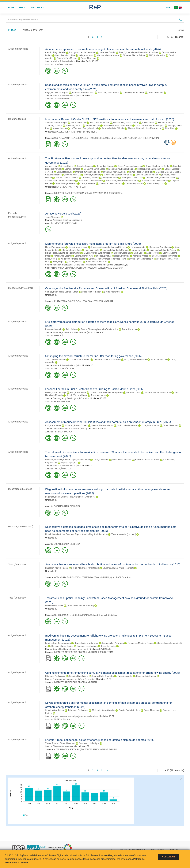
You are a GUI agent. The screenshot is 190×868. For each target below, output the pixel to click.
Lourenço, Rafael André (134, 93)
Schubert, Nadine (122, 253)
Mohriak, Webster (92, 175)
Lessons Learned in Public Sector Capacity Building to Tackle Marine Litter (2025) (94, 389)
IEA (101, 649)
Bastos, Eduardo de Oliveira (115, 250)
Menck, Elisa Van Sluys (56, 392)
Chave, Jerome (60, 128)
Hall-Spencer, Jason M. (97, 262)
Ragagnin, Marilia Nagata (57, 93)
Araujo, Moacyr (75, 262)
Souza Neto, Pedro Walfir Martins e (122, 181)
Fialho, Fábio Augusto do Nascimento (62, 253)
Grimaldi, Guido (139, 250)
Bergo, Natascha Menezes (130, 166)
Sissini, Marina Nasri (78, 247)
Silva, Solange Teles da (66, 183)
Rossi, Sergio (51, 259)
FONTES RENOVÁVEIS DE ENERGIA (101, 749)
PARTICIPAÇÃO (77, 749)
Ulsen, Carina (67, 166)
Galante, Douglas (85, 166)
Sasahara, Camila (107, 52)
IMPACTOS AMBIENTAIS (65, 223)
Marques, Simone (164, 172)
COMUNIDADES (62, 749)
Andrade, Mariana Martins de (107, 360)
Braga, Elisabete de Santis (158, 166)
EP (69, 132)
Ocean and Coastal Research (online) (70, 429)
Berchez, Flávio (119, 259)
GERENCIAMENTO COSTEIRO (68, 615)
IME (73, 132)
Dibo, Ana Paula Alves (55, 676)
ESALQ (86, 132)
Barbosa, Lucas (133, 392)
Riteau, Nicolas (93, 126)
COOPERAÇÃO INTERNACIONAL (69, 138)
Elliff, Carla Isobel (157, 55)
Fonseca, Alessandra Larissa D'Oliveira (109, 247)
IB (92, 132)
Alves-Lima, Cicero (62, 256)
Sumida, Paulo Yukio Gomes (155, 181)
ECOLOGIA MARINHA (103, 301)
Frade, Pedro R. (122, 256)
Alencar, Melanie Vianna (108, 55)
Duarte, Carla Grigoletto (103, 676)
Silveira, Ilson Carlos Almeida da (60, 181)
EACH (89, 61)
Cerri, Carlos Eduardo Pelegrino (150, 126)
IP (74, 187)
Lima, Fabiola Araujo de (141, 172)
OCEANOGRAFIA (115, 193)
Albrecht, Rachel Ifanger (56, 123)
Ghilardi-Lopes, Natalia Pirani (77, 460)
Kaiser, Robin (148, 123)
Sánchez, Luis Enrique (87, 646)
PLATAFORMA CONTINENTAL (68, 301)
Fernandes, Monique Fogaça (141, 643)
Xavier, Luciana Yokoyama (86, 643)
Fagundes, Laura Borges (56, 497)
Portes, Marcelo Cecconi (67, 178)
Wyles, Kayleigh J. (69, 463)
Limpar (181, 30)
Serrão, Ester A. (104, 256)
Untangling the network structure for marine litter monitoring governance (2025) (93, 356)
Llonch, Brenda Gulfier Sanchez (60, 534)
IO (93, 61)
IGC (65, 187)
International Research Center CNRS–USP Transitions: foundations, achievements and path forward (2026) (110, 119)
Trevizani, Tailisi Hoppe (109, 93)
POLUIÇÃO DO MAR (63, 469)
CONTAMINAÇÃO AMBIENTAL (95, 577)
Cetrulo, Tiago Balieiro (55, 52)
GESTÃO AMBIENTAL (64, 64)
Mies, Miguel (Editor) (92, 292)
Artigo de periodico (18, 49)
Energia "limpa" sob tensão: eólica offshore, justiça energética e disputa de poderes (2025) (100, 740)
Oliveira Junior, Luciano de (88, 172)
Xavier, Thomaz (52, 743)
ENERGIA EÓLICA (62, 719)
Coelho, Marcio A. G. (84, 256)
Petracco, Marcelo (54, 329)
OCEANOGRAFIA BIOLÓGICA (67, 506)
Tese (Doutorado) (17, 564)
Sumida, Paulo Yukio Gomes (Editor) (62, 292)
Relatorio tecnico (17, 119)
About (22, 8)
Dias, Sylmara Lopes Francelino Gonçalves (139, 52)
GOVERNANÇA (99, 193)
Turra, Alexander (89, 58)
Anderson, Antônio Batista (73, 259)
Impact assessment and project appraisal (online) (76, 716)
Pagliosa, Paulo (92, 250)
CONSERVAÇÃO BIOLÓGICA (110, 268)
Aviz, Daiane (71, 329)
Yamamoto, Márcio (134, 183)
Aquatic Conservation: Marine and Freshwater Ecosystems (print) (83, 265)
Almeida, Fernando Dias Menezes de (145, 128)
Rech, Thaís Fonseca (122, 460)
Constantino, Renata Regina (122, 169)
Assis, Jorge (153, 253)
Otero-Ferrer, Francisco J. (142, 259)
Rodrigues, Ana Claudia (160, 247)
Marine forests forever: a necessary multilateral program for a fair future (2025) (93, 244)
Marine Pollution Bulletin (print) (67, 96)
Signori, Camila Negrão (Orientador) (91, 534)
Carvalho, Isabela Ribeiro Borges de (106, 392)
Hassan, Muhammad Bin (150, 169)
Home (11, 8)
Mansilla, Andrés (140, 256)
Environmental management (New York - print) (74, 679)
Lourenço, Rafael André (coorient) (118, 568)
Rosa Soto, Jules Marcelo (90, 181)
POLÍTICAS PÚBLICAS (87, 268)
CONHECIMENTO (119, 138)
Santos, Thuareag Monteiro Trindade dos (99, 329)
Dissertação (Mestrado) (21, 489)
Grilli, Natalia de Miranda (136, 360)
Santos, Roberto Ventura (111, 183)
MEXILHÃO (59, 336)
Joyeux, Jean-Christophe (100, 259)
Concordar (168, 857)
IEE (96, 61)
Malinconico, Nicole (54, 606)
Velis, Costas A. (86, 55)
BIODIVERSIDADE (62, 193)
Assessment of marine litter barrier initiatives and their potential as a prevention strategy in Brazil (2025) (108, 422)
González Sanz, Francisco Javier (161, 178)
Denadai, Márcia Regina (62, 646)
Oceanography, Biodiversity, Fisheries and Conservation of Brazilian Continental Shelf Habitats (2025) (106, 288)
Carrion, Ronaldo (72, 169)
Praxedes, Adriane (90, 178)
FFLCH (83, 187)
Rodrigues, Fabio (110, 178)
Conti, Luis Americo (150, 425)
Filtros (12, 30)
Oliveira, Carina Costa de (147, 175)
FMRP (79, 132)
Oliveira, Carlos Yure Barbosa (97, 253)
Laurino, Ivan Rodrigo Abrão (58, 643)
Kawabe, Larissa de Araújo (147, 460)
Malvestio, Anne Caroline (103, 710)
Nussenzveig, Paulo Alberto (126, 123)
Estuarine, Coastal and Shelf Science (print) (73, 332)
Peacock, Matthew (54, 460)
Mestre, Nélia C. (73, 175)
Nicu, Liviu (170, 128)
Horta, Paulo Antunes (55, 247)
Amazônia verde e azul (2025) (63, 214)
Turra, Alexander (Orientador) (82, 497)
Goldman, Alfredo (74, 126)
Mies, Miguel (59, 262)
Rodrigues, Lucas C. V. (132, 178)
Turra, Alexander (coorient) (124, 534)
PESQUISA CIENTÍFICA (138, 138)
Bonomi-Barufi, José (72, 250)
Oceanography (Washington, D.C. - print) (71, 398)
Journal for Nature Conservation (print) (71, 649)
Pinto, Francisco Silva (65, 55)
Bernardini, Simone (105, 166)
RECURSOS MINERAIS (81, 193)
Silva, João (139, 253)
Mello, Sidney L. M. (155, 183)
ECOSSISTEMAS (106, 652)
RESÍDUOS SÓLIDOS (63, 432)
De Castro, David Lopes (95, 169)
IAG (58, 132)
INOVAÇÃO (154, 138)
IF (65, 132)
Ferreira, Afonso (165, 123)
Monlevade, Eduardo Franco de (118, 175)
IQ (77, 187)
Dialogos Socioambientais (65, 746)
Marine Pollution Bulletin (64, 61)
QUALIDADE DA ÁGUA (121, 577)
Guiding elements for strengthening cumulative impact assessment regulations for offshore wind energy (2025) (113, 673)
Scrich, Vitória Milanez (67, 58)
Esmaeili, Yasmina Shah (83, 93)
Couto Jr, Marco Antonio (115, 172)
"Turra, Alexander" (35, 31)
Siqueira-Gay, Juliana (79, 676)
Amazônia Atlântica (62, 220)
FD (96, 132)
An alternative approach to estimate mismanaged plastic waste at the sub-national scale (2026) (103, 49)
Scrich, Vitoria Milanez (77, 395)
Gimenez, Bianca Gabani (134, 55)
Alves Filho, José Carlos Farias (118, 126)
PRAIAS (86, 615)
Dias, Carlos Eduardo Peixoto (163, 250)
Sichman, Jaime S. (54, 126)
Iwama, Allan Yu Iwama (113, 643)
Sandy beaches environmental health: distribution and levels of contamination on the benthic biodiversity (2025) (113, 564)
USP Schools (37, 8)
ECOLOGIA (88, 301)
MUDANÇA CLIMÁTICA (65, 268)
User (167, 8)
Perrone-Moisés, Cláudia (113, 128)
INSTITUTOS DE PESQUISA (97, 138)
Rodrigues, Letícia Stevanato (82, 52)
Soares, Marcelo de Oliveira (164, 256)
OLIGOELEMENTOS (63, 99)
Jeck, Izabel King (65, 172)
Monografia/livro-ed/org (21, 288)
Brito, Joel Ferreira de (100, 123)
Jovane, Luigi (51, 166)
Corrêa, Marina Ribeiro (80, 360)
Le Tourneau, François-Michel (84, 128)
